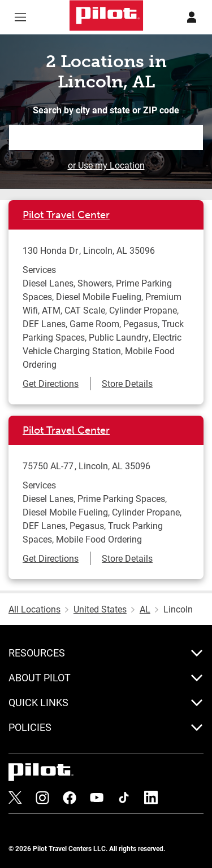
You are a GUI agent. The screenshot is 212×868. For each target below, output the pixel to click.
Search (195, 137)
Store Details (127, 383)
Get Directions (51, 383)
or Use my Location (106, 165)
